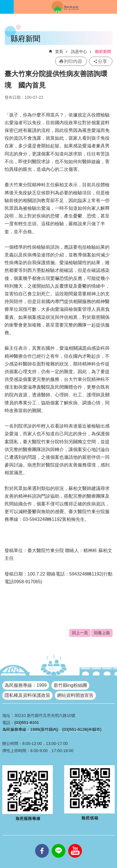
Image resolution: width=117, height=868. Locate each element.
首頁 (59, 52)
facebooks (42, 844)
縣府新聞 (103, 52)
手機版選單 (7, 7)
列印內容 (73, 61)
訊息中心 (79, 52)
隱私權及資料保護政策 (27, 695)
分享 (102, 61)
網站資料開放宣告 (75, 695)
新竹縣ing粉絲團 (70, 685)
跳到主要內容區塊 (3, 3)
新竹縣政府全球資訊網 (65, 7)
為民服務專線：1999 (26, 685)
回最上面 (102, 633)
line (58, 844)
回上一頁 (80, 633)
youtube (75, 844)
